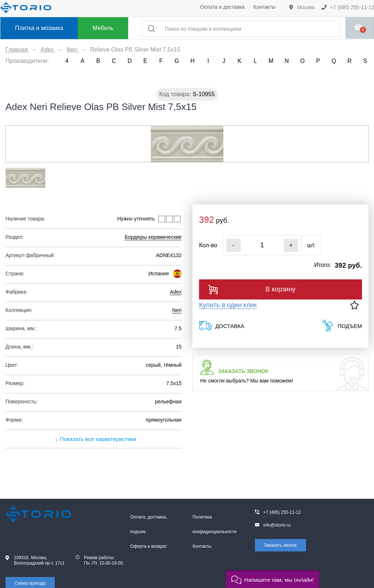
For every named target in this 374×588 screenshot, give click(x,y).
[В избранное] (354, 305)
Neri (177, 310)
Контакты (264, 7)
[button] (272, 579)
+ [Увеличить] (291, 245)
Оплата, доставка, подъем (149, 524)
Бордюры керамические (153, 237)
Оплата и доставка (222, 7)
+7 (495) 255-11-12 (348, 7)
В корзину (252, 290)
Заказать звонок (280, 545)
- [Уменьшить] (234, 245)
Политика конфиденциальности (215, 524)
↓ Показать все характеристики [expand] (93, 439)
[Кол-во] (262, 245)
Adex (176, 292)
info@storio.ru (277, 525)
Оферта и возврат (148, 546)
